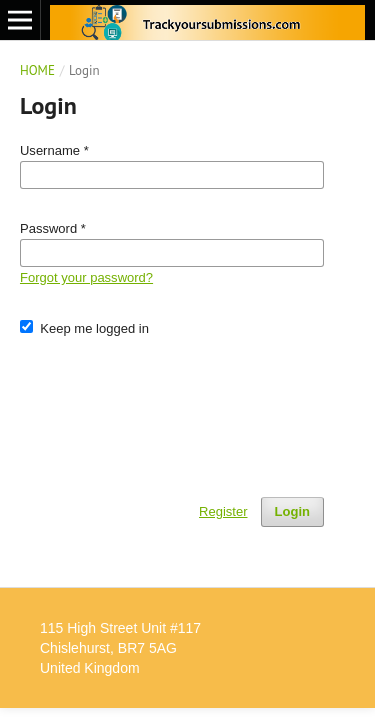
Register (223, 511)
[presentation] (172, 408)
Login (292, 511)
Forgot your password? (86, 277)
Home (37, 70)
